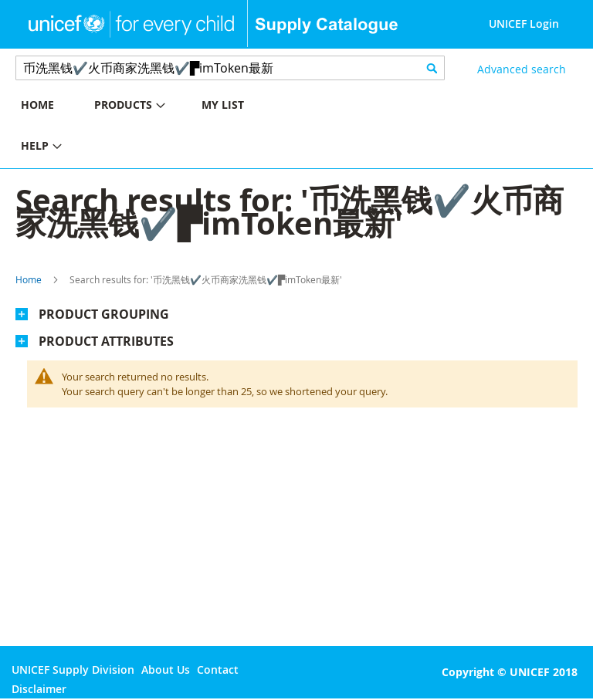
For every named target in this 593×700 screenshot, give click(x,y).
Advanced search (522, 69)
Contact (218, 670)
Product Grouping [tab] (104, 314)
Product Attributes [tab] (106, 341)
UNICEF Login (524, 24)
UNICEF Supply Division (73, 670)
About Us (166, 670)
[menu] (148, 127)
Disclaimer (39, 689)
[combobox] (230, 68)
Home (29, 279)
